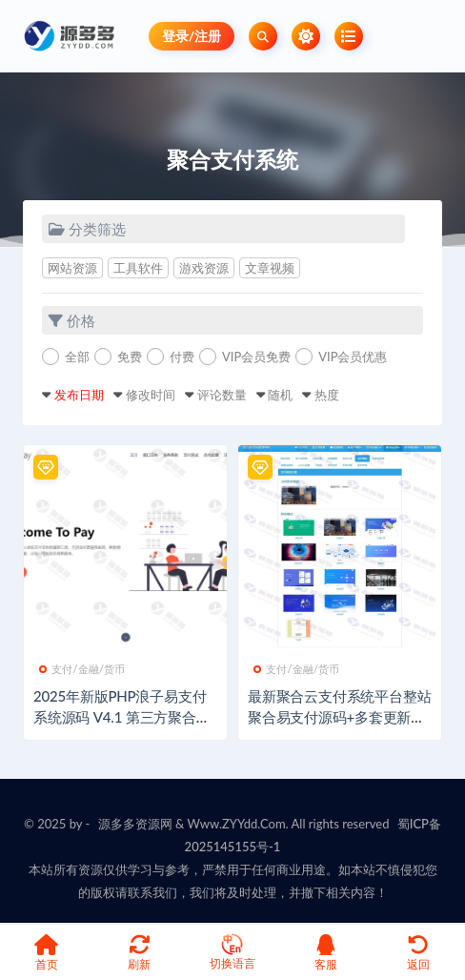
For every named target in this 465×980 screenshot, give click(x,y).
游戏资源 (204, 268)
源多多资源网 (135, 824)
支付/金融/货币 (82, 669)
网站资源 (72, 268)
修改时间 (151, 395)
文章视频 (270, 268)
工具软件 (138, 268)
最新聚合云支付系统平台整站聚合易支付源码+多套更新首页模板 (339, 717)
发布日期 (79, 395)
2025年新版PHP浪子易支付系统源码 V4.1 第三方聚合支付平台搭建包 (122, 717)
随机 (280, 395)
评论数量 (222, 395)
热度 (327, 395)
